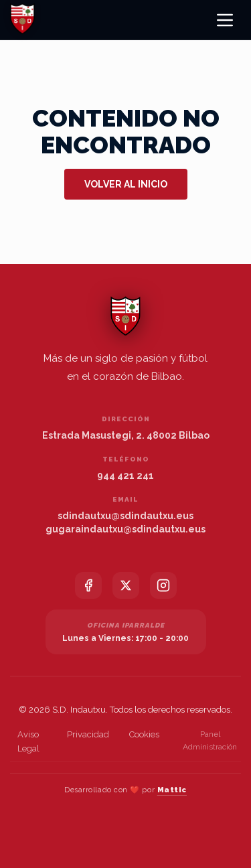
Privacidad (88, 734)
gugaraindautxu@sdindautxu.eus (125, 529)
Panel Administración (210, 740)
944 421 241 (125, 476)
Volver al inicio (126, 184)
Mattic (172, 790)
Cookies (144, 734)
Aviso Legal (28, 741)
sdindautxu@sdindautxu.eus (125, 516)
